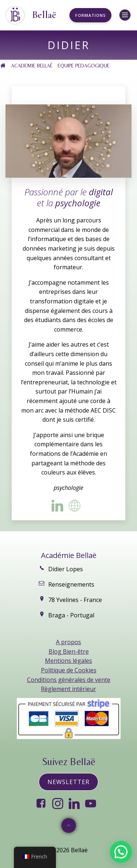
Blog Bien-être (69, 651)
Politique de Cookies (69, 670)
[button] (121, 852)
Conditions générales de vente (69, 680)
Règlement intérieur (68, 689)
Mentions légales (68, 661)
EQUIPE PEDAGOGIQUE (84, 66)
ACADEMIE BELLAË (32, 66)
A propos (68, 642)
